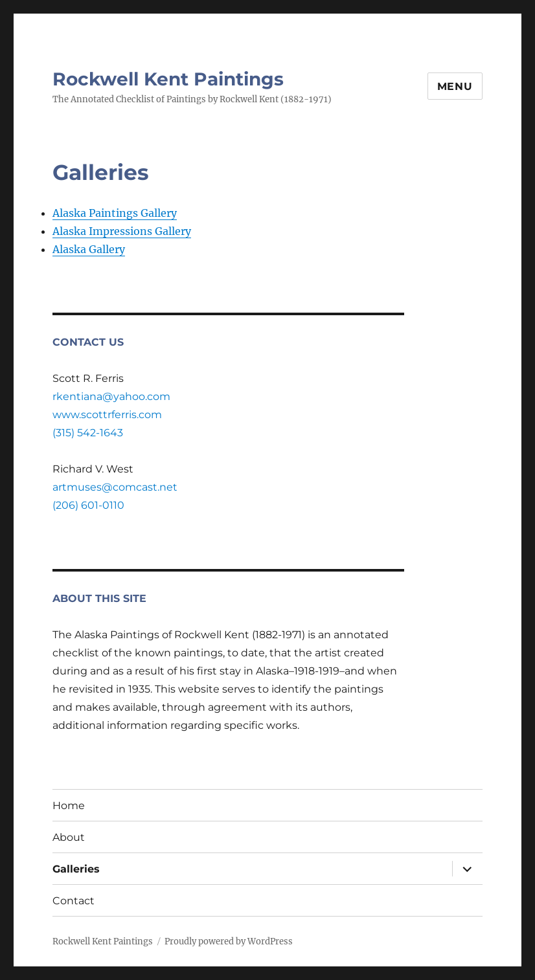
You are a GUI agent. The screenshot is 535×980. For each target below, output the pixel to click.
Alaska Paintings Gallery (115, 213)
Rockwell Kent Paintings (168, 79)
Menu (455, 86)
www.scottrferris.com (107, 415)
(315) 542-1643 (88, 433)
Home (69, 806)
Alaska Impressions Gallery (122, 231)
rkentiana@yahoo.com (111, 396)
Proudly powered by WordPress (229, 941)
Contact (74, 901)
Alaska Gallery (89, 249)
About (69, 837)
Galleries (76, 869)
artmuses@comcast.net (115, 487)
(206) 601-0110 (88, 505)
